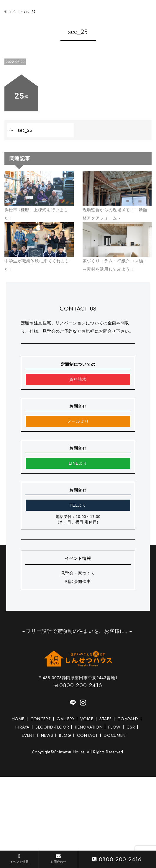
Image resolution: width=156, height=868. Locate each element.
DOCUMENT (116, 735)
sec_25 (25, 130)
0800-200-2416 (78, 685)
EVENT (28, 735)
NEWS (47, 735)
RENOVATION (89, 727)
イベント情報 (19, 859)
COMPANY (128, 719)
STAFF (106, 719)
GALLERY (65, 719)
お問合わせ (58, 859)
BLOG (65, 735)
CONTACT (87, 735)
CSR (131, 727)
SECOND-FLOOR (52, 727)
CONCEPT (41, 719)
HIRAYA (22, 727)
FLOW (114, 727)
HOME (18, 719)
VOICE (87, 719)
